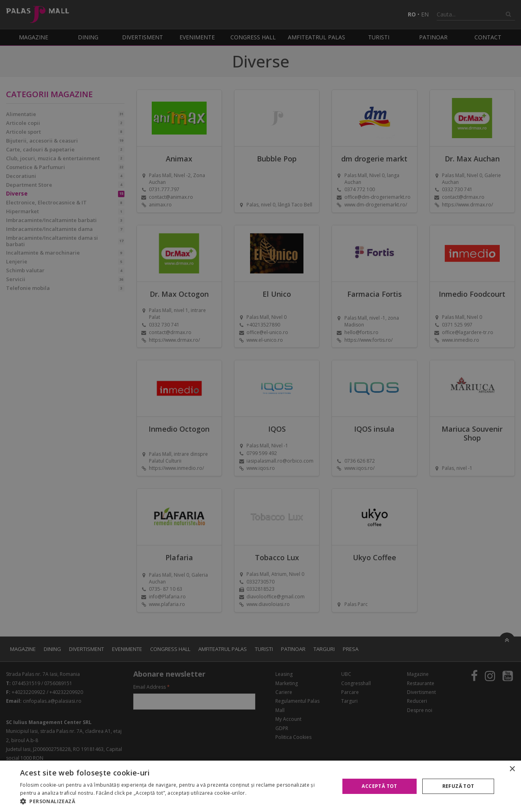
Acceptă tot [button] (379, 786)
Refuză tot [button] (458, 786)
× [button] (512, 769)
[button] (175, 802)
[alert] (260, 406)
